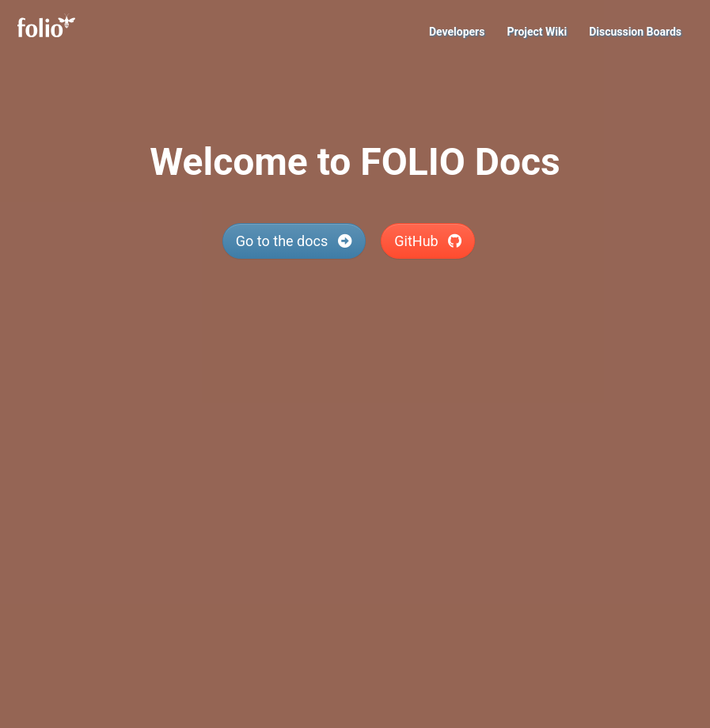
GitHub (428, 241)
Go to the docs (294, 241)
